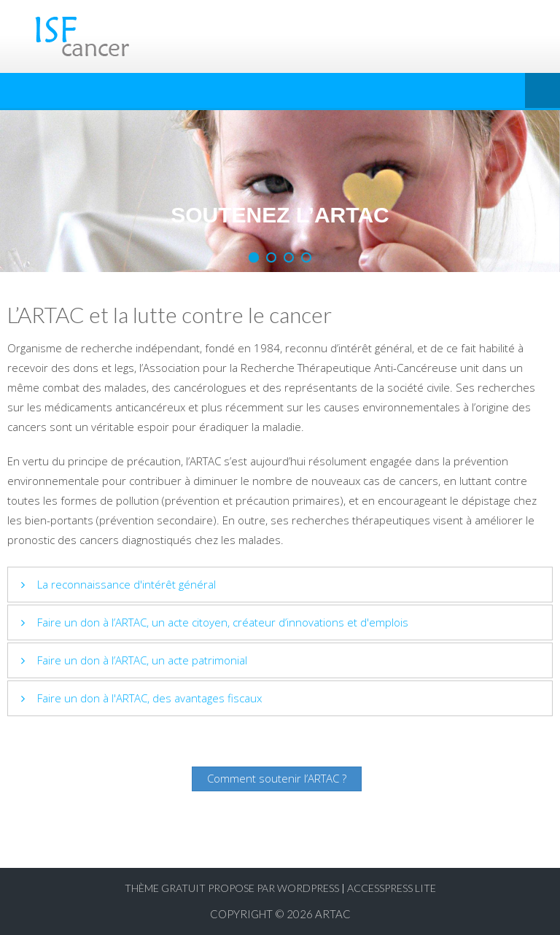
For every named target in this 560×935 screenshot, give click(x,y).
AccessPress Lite (392, 888)
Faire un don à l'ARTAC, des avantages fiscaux (149, 698)
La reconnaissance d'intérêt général (127, 584)
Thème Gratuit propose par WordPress (232, 888)
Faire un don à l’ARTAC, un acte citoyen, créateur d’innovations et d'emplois (223, 622)
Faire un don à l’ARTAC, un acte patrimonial (142, 660)
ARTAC (333, 914)
